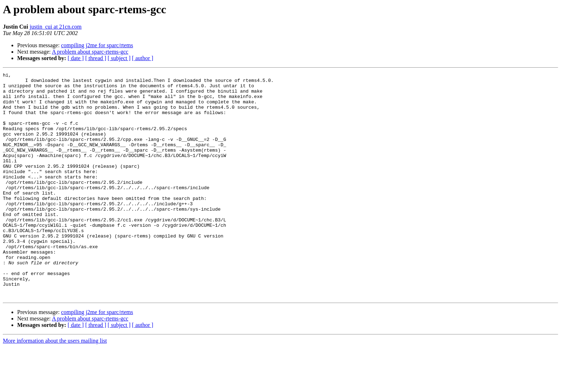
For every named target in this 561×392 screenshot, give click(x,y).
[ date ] (76, 58)
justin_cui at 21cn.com (56, 27)
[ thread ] (96, 58)
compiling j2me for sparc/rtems (97, 45)
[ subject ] (119, 58)
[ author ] (143, 58)
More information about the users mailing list (55, 386)
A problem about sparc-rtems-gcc (90, 52)
